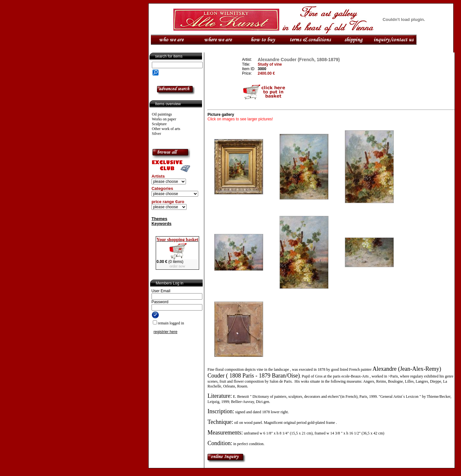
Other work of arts (166, 129)
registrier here (165, 332)
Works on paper (164, 119)
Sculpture (159, 124)
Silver (157, 134)
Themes (159, 219)
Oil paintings (162, 114)
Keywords (161, 224)
